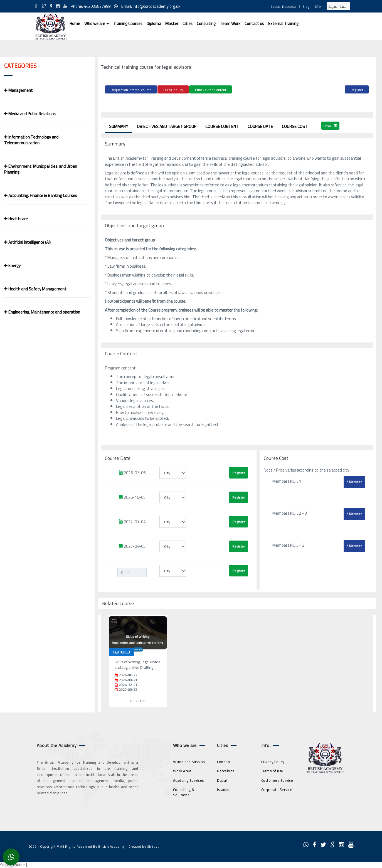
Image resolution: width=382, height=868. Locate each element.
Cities (188, 24)
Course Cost (295, 126)
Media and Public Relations (30, 114)
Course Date (260, 126)
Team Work (230, 24)
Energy (12, 266)
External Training (283, 24)
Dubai (222, 780)
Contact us (254, 24)
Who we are (97, 24)
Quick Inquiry (173, 90)
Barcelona (226, 770)
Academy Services (188, 780)
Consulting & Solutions (184, 792)
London (223, 761)
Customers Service (277, 780)
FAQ (318, 7)
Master (172, 24)
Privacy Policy (273, 761)
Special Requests (284, 7)
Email (330, 125)
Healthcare (16, 219)
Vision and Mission (189, 761)
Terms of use (272, 770)
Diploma (154, 24)
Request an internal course (131, 90)
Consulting (206, 24)
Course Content (222, 126)
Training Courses (128, 24)
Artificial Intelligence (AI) (27, 242)
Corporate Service (277, 789)
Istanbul (224, 789)
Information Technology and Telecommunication (31, 140)
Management (19, 90)
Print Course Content (211, 90)
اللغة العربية (338, 7)
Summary (119, 126)
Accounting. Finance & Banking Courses (41, 195)
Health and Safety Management (35, 289)
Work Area (182, 770)
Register (357, 90)
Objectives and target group (167, 126)
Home (75, 24)
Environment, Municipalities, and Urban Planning (41, 169)
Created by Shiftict (144, 846)
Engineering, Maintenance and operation (42, 312)
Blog (306, 7)
